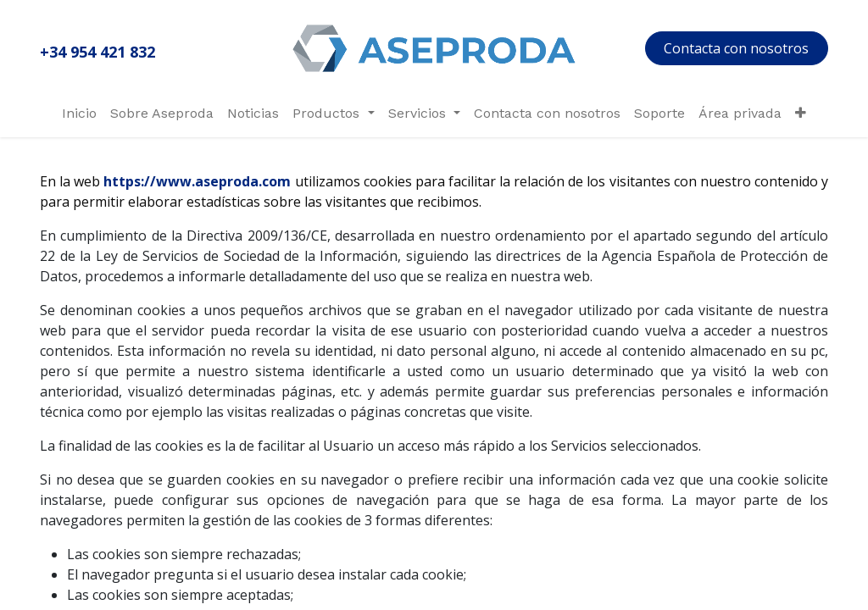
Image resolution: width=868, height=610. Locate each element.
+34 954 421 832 (97, 52)
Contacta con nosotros (736, 48)
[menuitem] (79, 114)
